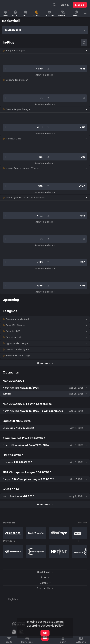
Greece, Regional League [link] (18, 109)
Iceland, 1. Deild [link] (14, 139)
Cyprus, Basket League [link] (17, 343)
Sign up (80, 5)
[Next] (85, 523)
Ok (45, 633)
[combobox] (11, 599)
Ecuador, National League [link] (19, 356)
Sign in (65, 5)
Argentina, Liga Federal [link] (17, 319)
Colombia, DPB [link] (13, 331)
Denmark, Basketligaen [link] (17, 350)
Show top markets (45, 75)
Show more (45, 363)
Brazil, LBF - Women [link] (15, 325)
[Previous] (80, 523)
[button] (45, 51)
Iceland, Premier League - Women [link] (22, 168)
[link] (5, 13)
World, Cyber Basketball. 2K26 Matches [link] (25, 198)
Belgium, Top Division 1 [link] (17, 80)
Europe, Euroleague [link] (15, 51)
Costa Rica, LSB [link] (13, 337)
